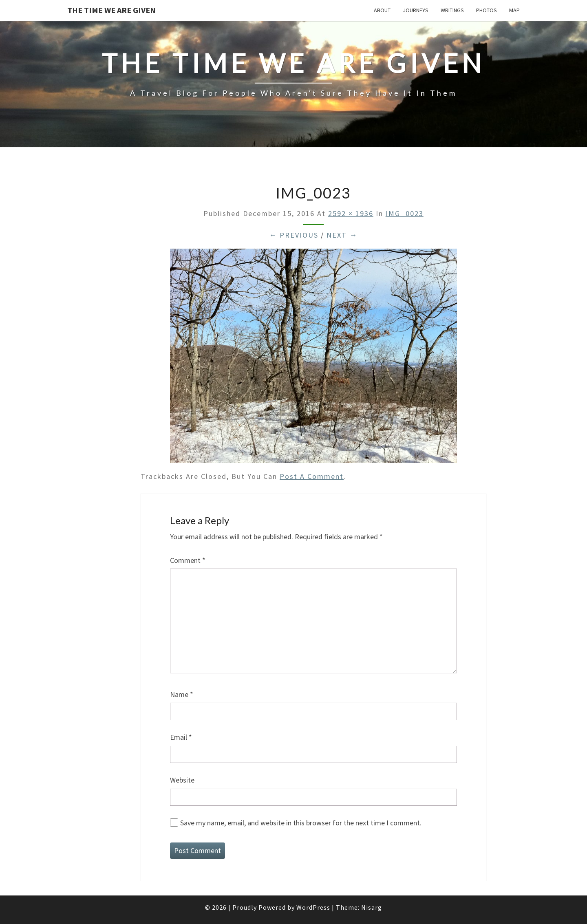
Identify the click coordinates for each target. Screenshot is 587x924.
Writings (452, 10)
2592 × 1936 (351, 213)
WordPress (313, 907)
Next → (342, 235)
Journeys (416, 10)
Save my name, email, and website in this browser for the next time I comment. (301, 823)
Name (182, 694)
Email (181, 737)
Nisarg (372, 907)
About (382, 10)
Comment (188, 560)
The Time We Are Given (111, 10)
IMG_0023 (405, 213)
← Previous (294, 235)
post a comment (312, 476)
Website (182, 780)
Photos (487, 10)
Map (514, 10)
